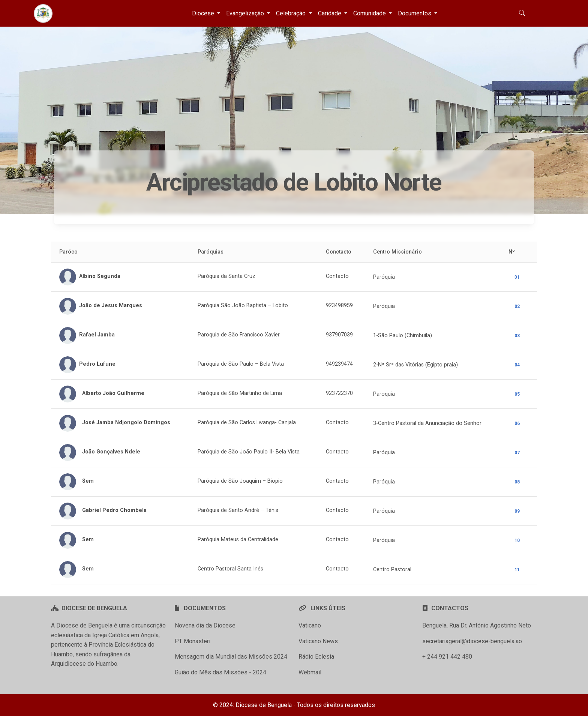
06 (517, 423)
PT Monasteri (193, 641)
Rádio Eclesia (316, 657)
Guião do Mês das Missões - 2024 (220, 672)
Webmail (310, 672)
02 (517, 306)
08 (517, 482)
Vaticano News (318, 641)
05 (517, 394)
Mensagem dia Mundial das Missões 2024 (231, 657)
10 (517, 540)
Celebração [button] (292, 13)
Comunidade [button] (370, 13)
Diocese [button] (204, 13)
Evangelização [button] (246, 13)
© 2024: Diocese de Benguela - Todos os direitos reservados (294, 705)
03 (517, 336)
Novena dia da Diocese (205, 625)
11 (517, 570)
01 (517, 277)
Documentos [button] (415, 13)
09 (517, 511)
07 (517, 453)
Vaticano (310, 625)
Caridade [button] (330, 13)
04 (517, 365)
